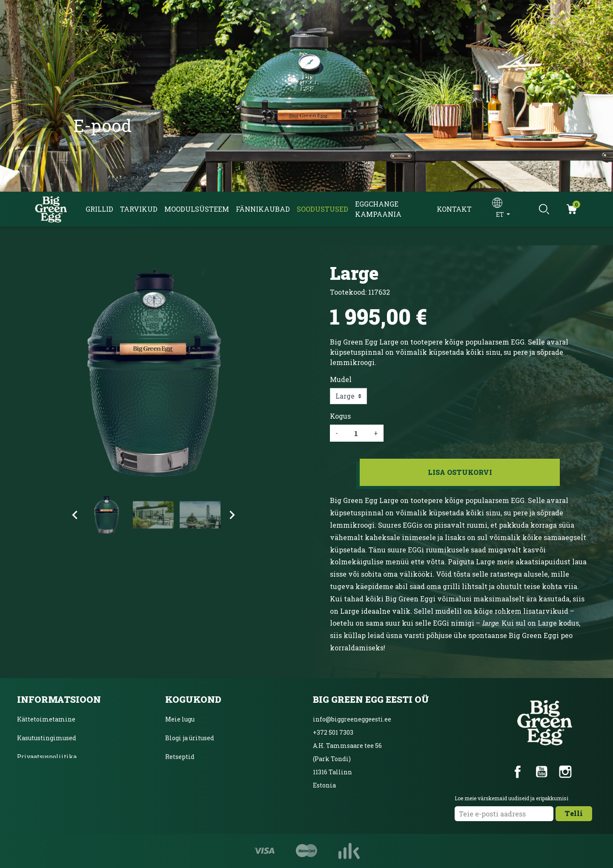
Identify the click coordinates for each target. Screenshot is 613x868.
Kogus (340, 416)
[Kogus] (356, 433)
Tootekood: (348, 292)
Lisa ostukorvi (460, 472)
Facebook (518, 772)
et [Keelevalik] (501, 214)
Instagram (565, 772)
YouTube (541, 772)
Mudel (341, 379)
